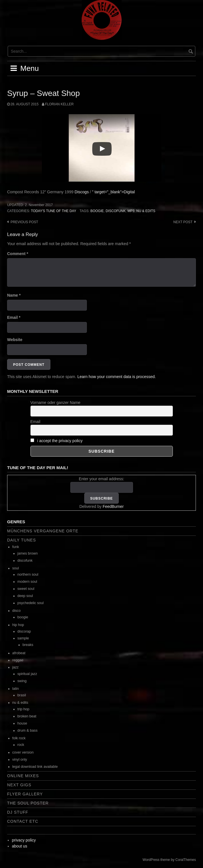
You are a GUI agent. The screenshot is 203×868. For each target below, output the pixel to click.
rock (21, 745)
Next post (183, 222)
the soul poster (28, 803)
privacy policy (24, 840)
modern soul (27, 582)
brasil (22, 695)
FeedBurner (113, 506)
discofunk (116, 211)
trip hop (23, 709)
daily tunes (21, 540)
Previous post (24, 222)
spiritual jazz (27, 674)
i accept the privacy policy (60, 441)
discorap (24, 631)
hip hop (18, 625)
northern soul (28, 574)
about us (20, 846)
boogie (97, 211)
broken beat (27, 716)
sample (23, 638)
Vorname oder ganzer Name (56, 403)
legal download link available (35, 767)
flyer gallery (25, 794)
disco (16, 611)
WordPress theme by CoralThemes (169, 860)
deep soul (25, 596)
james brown (27, 553)
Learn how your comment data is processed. (117, 377)
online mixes (23, 776)
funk (16, 547)
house (22, 723)
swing (22, 681)
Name (14, 295)
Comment (18, 254)
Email (14, 317)
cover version (23, 752)
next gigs (19, 785)
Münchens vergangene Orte (43, 531)
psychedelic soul (30, 603)
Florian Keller (59, 104)
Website (15, 340)
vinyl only (20, 760)
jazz (15, 667)
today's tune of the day (53, 211)
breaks (28, 645)
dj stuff (18, 812)
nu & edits (146, 211)
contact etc (23, 821)
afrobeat (19, 653)
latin (16, 689)
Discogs (82, 192)
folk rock (19, 738)
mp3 (131, 211)
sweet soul (26, 589)
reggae (18, 660)
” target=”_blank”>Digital (113, 192)
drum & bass (27, 730)
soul (16, 568)
